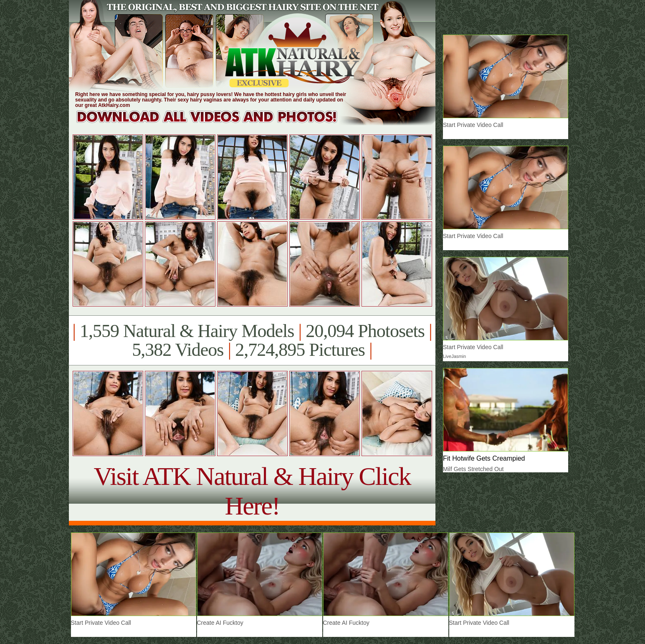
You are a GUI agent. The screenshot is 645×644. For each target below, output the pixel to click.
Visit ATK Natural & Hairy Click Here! (252, 491)
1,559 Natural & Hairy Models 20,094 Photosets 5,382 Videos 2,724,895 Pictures (252, 340)
